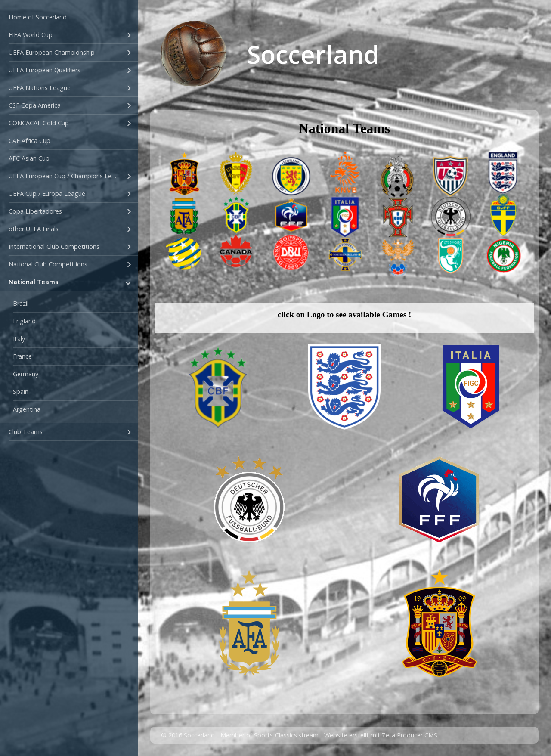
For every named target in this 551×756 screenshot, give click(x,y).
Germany (26, 374)
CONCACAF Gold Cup (39, 123)
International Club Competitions (54, 246)
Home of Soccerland (38, 17)
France (22, 356)
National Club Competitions (48, 264)
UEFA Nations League (40, 88)
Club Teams (26, 432)
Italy (19, 339)
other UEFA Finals (34, 229)
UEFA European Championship (52, 52)
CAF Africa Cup (29, 141)
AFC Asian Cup (29, 158)
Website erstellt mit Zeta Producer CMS (381, 735)
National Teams (33, 282)
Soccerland (313, 54)
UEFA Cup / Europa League (47, 194)
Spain (21, 392)
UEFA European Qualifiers (45, 70)
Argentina (27, 409)
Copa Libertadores (35, 211)
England (24, 321)
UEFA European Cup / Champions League (65, 176)
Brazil (21, 303)
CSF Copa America (35, 105)
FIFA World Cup (31, 35)
